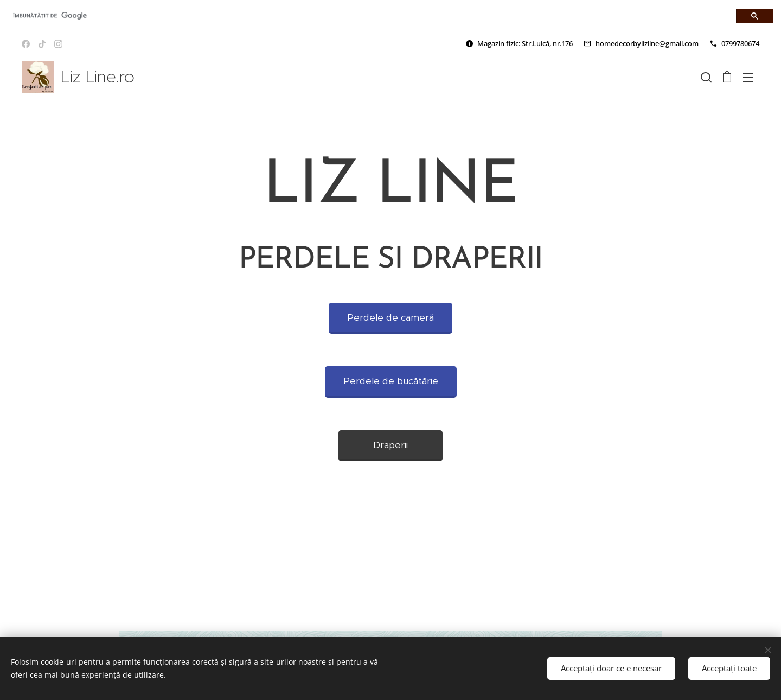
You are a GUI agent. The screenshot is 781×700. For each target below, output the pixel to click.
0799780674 (740, 43)
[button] (706, 77)
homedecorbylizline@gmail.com (647, 43)
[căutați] (367, 16)
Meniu (748, 78)
